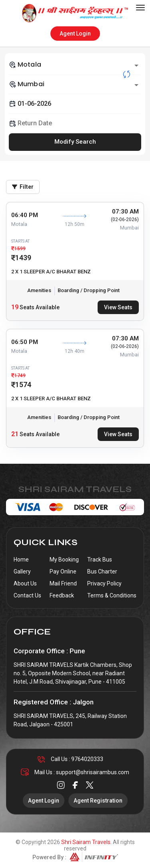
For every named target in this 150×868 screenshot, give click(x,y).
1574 (23, 385)
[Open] (136, 65)
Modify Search (75, 142)
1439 (23, 258)
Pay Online (63, 571)
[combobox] (75, 65)
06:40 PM (25, 215)
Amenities (39, 290)
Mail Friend (63, 583)
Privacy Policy (104, 583)
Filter (23, 187)
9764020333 (87, 759)
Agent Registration (98, 801)
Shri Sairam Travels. (86, 842)
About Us (25, 583)
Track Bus (100, 560)
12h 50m (75, 224)
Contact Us (27, 595)
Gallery (22, 571)
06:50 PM (25, 342)
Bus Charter (102, 571)
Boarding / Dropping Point (89, 290)
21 (15, 434)
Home (21, 560)
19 (15, 307)
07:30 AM (125, 212)
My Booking (64, 560)
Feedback (62, 595)
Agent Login (75, 34)
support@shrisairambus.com (93, 772)
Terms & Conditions (112, 595)
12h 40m (75, 351)
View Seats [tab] (118, 307)
